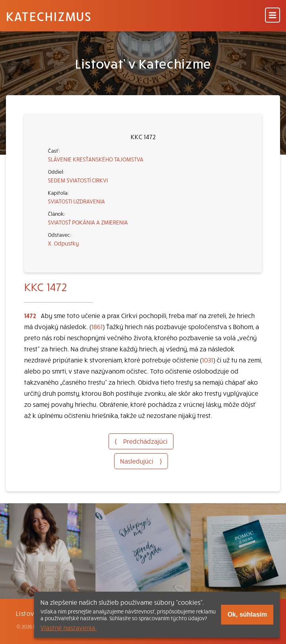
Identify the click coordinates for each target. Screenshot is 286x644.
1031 (208, 360)
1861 (97, 326)
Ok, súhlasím (247, 614)
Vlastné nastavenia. (69, 627)
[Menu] (273, 16)
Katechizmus (49, 16)
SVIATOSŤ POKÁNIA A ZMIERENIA (88, 222)
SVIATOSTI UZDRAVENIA (76, 201)
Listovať (29, 613)
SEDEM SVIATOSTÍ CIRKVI (78, 180)
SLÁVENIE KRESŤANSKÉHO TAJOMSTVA (96, 159)
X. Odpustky (63, 243)
